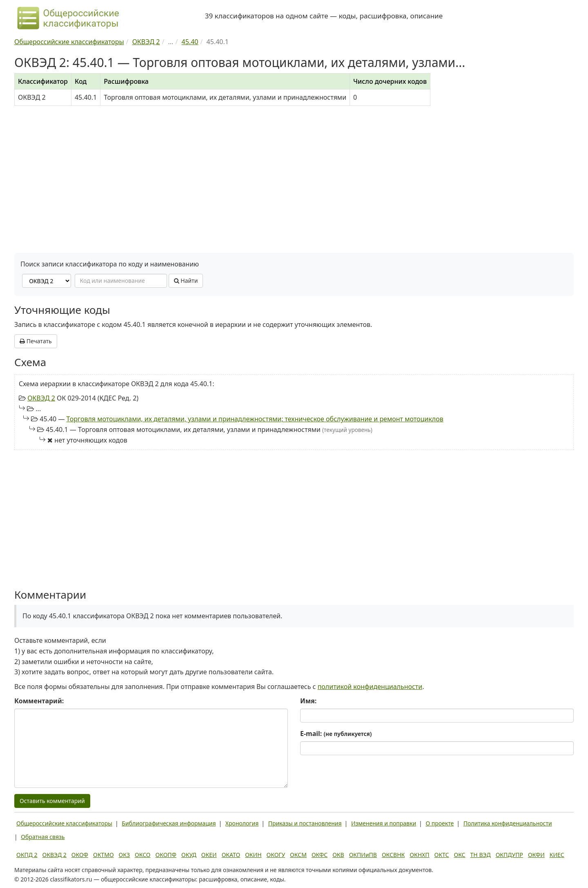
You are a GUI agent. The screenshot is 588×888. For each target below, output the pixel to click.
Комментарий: (39, 701)
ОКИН (253, 855)
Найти (186, 281)
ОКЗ (124, 855)
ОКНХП (419, 855)
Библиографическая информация (169, 823)
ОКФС (320, 855)
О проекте (440, 823)
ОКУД (189, 855)
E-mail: (336, 734)
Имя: (308, 701)
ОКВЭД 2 (41, 398)
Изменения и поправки (384, 823)
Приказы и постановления (305, 823)
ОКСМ (298, 855)
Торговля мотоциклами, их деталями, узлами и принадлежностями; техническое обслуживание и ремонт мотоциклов (255, 419)
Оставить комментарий (52, 801)
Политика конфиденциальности (508, 823)
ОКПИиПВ (363, 855)
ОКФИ (536, 855)
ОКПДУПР (509, 855)
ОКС (459, 855)
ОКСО (143, 855)
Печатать (36, 341)
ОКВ (338, 855)
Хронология (242, 823)
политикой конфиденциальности (370, 687)
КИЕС (557, 855)
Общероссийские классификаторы (64, 823)
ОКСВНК (393, 855)
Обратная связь (43, 837)
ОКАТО (231, 855)
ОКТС (442, 855)
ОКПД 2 (27, 855)
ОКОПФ (166, 855)
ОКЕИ (209, 855)
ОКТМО (104, 855)
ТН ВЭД (481, 855)
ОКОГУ (276, 855)
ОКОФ (80, 855)
